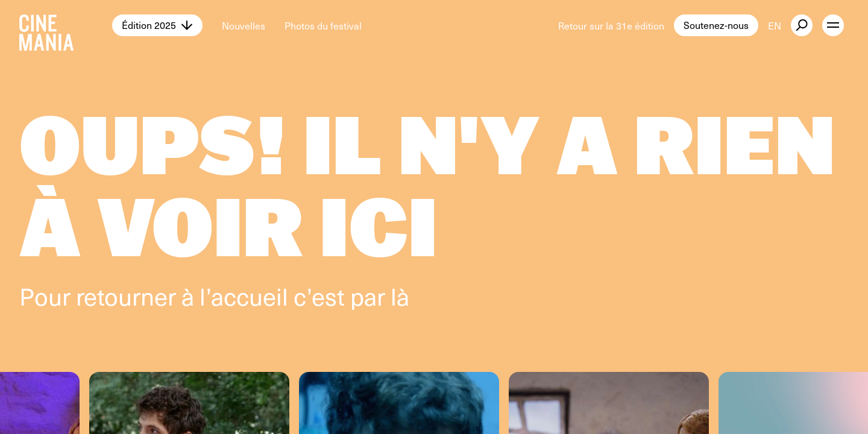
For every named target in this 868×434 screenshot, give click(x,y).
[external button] (802, 25)
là (400, 296)
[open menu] (833, 25)
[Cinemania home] (66, 25)
